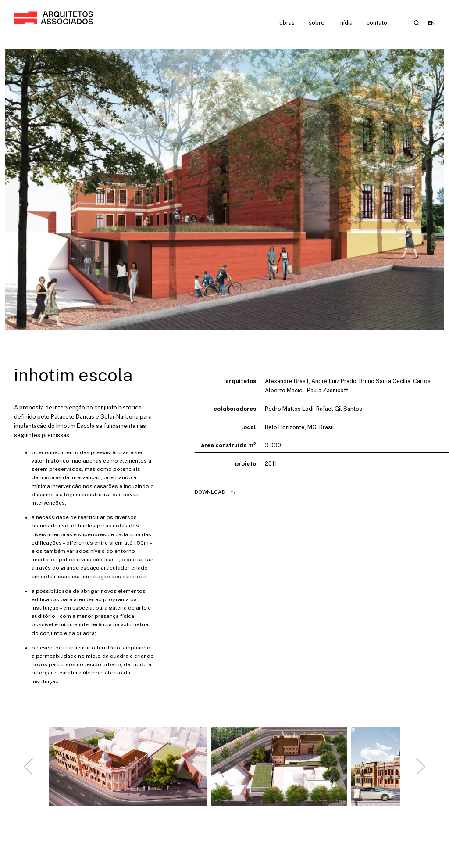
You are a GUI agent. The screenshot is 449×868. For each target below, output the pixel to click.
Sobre (317, 23)
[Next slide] (420, 774)
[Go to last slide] (29, 774)
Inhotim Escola (73, 375)
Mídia (346, 23)
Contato (377, 23)
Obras (287, 23)
